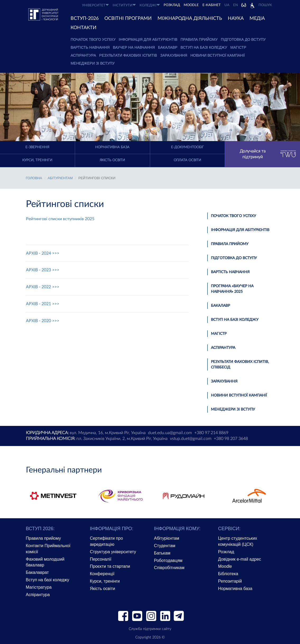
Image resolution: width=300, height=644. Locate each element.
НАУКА (236, 19)
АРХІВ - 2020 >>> (43, 321)
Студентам (165, 546)
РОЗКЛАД (172, 5)
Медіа (257, 19)
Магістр (238, 47)
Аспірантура (83, 55)
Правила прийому (199, 39)
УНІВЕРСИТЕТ (95, 5)
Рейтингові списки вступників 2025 (60, 219)
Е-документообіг (187, 147)
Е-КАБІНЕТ (212, 5)
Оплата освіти (187, 160)
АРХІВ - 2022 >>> (43, 287)
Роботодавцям (168, 560)
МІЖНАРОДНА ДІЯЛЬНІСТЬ (190, 19)
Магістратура (39, 587)
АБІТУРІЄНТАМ (60, 178)
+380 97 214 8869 (211, 433)
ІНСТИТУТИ (124, 5)
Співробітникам (169, 568)
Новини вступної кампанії (218, 55)
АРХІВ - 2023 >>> (43, 270)
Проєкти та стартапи (110, 566)
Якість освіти (112, 160)
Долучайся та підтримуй (268, 154)
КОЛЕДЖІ (150, 5)
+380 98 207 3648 (231, 439)
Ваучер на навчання (134, 47)
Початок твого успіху (93, 39)
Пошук (265, 5)
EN (236, 5)
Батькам (162, 553)
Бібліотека (228, 574)
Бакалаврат (37, 572)
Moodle (191, 5)
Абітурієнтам (167, 538)
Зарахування (174, 55)
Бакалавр (168, 47)
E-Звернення (37, 147)
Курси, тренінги (37, 160)
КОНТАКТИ (84, 28)
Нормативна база (112, 147)
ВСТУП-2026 (85, 19)
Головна (34, 178)
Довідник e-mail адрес (240, 559)
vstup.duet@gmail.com (191, 439)
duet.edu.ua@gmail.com (170, 433)
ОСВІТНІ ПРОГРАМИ (128, 19)
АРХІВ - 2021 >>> (43, 304)
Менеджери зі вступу (93, 63)
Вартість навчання (90, 47)
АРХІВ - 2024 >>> (43, 253)
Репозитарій (230, 581)
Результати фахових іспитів (128, 55)
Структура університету (113, 552)
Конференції (102, 574)
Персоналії (101, 559)
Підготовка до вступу (243, 39)
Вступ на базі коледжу (204, 47)
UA (227, 5)
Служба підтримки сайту (150, 629)
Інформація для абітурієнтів (148, 39)
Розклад (226, 552)
